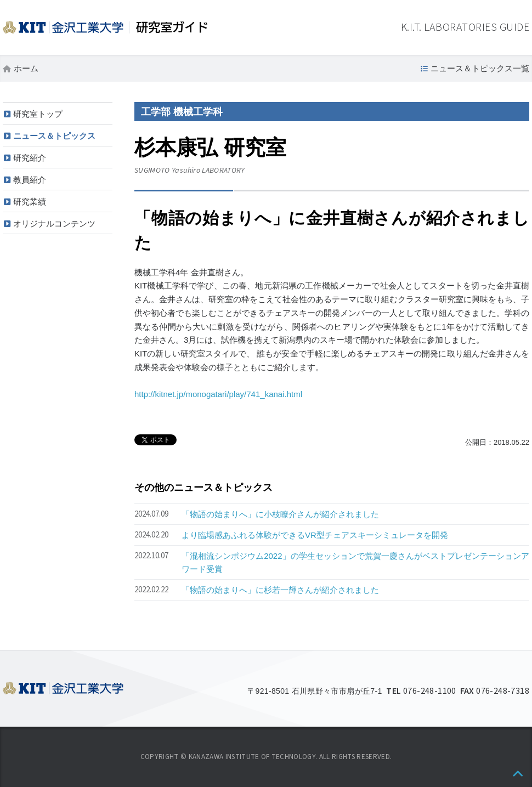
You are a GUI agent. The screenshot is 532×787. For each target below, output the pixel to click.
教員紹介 (30, 180)
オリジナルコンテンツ (54, 223)
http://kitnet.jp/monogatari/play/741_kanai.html (218, 394)
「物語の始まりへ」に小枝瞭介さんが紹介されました (280, 514)
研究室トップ (38, 114)
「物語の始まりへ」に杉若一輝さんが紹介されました (280, 590)
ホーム (26, 68)
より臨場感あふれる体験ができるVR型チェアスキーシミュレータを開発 (315, 535)
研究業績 (30, 202)
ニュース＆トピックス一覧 (480, 68)
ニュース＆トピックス (54, 136)
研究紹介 (30, 158)
